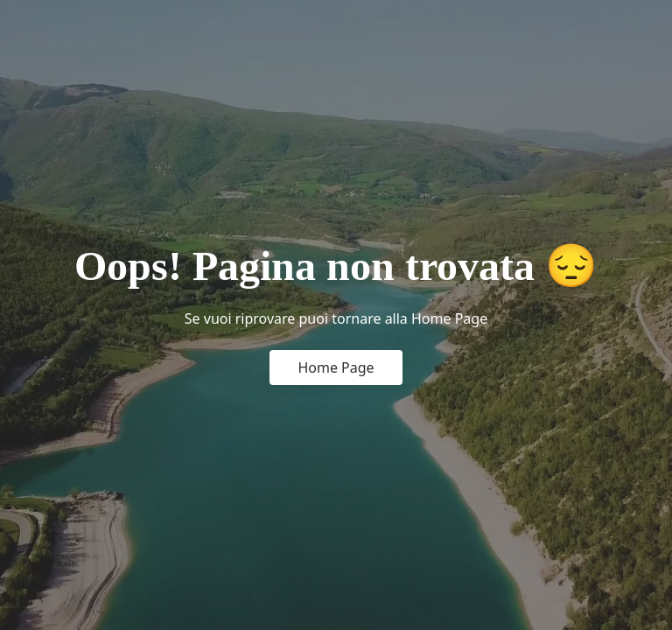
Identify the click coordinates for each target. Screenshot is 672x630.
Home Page (336, 367)
